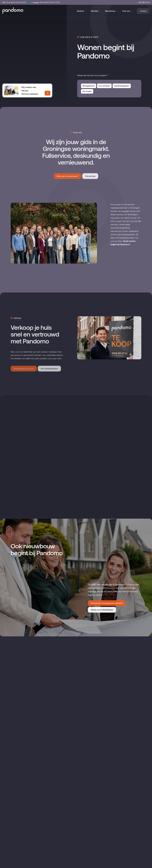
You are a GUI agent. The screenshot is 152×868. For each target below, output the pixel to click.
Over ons (126, 11)
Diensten (94, 11)
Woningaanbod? (89, 86)
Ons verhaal (90, 176)
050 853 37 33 (143, 2)
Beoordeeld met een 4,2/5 (45, 2)
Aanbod (80, 11)
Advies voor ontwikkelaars (102, 838)
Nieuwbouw (110, 11)
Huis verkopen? (104, 86)
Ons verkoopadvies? (49, 369)
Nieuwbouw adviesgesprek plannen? (107, 831)
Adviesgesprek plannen (24, 369)
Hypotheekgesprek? (122, 86)
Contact (143, 11)
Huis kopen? (87, 91)
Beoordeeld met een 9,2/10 (14, 2)
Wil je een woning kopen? (68, 176)
